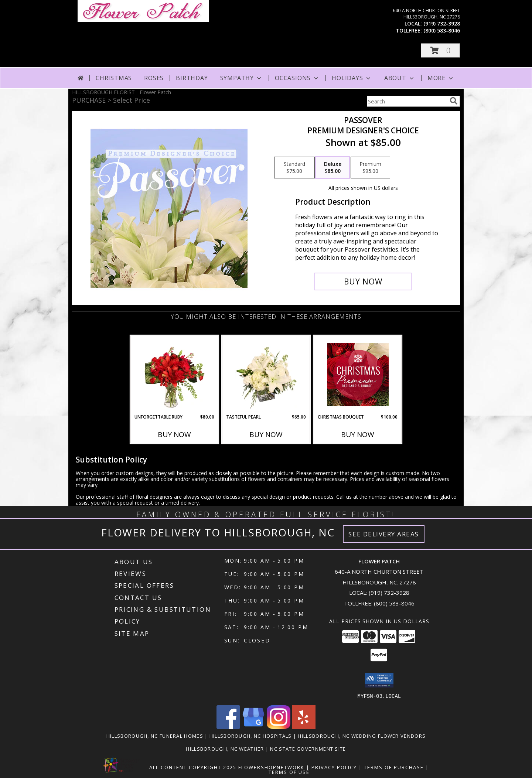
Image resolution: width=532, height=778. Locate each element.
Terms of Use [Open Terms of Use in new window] (289, 772)
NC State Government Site (308, 748)
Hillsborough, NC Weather (225, 748)
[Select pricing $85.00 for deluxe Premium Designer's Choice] (333, 168)
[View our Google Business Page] (253, 726)
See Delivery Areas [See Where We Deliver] (384, 534)
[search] (454, 101)
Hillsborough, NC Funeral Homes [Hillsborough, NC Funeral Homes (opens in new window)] (155, 736)
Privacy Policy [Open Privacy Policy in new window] (334, 767)
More (441, 78)
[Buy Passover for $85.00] (363, 281)
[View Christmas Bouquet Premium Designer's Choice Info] (358, 375)
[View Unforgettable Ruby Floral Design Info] (175, 375)
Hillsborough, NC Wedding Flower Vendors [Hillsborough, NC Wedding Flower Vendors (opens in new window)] (362, 736)
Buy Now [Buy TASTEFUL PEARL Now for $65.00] (266, 434)
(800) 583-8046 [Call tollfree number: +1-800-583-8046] (442, 30)
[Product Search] (407, 101)
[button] (440, 50)
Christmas (114, 78)
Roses (154, 78)
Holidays (352, 78)
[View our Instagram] (279, 726)
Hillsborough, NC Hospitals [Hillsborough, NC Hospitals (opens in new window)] (251, 736)
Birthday (192, 78)
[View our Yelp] (304, 726)
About (400, 78)
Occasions (297, 78)
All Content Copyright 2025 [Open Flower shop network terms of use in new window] (193, 767)
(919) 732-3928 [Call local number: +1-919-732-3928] (442, 23)
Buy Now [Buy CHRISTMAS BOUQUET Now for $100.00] (358, 434)
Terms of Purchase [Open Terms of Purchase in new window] (394, 767)
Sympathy (241, 78)
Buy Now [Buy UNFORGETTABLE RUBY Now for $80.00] (174, 434)
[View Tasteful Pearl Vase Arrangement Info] (266, 375)
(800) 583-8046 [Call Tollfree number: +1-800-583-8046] (394, 603)
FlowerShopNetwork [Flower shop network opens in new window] (271, 767)
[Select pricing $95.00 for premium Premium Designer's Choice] (370, 168)
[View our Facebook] (228, 726)
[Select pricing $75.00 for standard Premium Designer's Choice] (294, 168)
